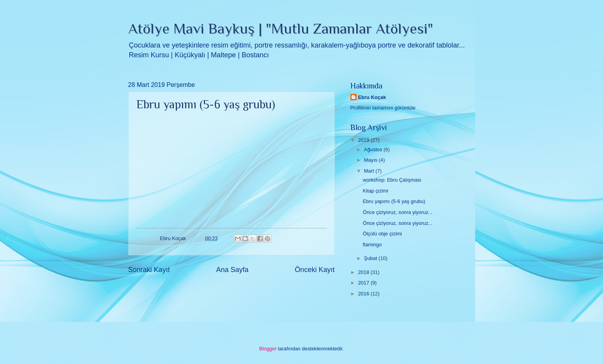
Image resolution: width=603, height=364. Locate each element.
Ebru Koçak (372, 97)
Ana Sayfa (232, 270)
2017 (364, 283)
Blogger (268, 349)
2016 (364, 294)
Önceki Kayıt (315, 270)
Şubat (371, 258)
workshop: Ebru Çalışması (392, 180)
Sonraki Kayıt (149, 270)
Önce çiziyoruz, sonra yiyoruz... (398, 212)
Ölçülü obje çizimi (382, 234)
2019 (364, 140)
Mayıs (371, 160)
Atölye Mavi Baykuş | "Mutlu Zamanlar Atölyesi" (281, 28)
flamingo (372, 245)
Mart (370, 171)
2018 (364, 272)
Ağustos (374, 149)
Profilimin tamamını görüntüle (383, 108)
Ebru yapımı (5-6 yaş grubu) (394, 201)
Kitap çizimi (376, 191)
